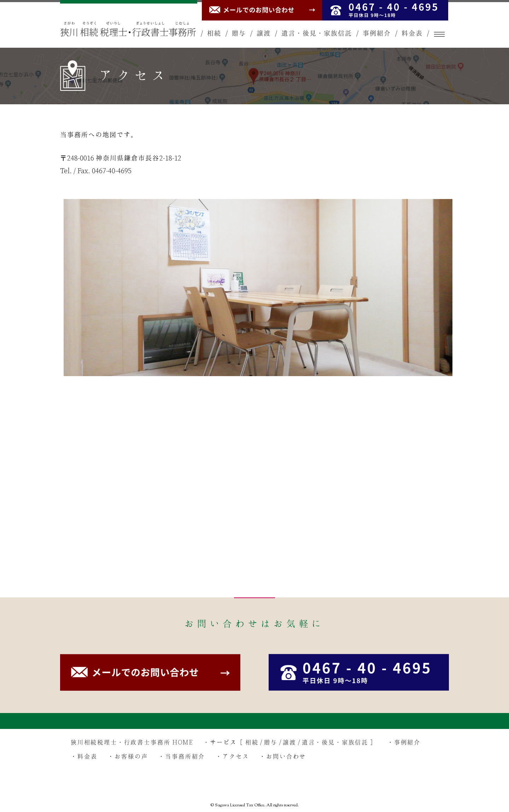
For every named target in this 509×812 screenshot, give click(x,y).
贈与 (239, 34)
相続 (214, 34)
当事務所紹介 (185, 757)
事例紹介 (377, 34)
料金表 (412, 34)
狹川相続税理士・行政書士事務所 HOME (132, 743)
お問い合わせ (287, 757)
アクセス (236, 757)
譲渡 (264, 34)
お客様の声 (132, 757)
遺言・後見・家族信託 (317, 34)
